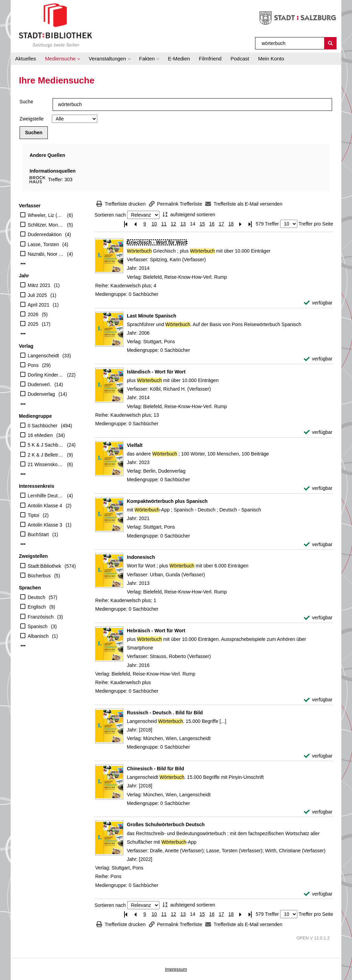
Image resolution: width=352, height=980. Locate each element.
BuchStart (38, 534)
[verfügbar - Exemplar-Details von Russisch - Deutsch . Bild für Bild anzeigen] (318, 756)
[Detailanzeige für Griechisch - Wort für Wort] (157, 242)
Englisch (37, 607)
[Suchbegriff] (290, 43)
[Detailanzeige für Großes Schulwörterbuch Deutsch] (166, 825)
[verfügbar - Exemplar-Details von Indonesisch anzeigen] (318, 618)
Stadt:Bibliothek (45, 566)
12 (174, 224)
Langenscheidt (43, 356)
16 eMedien (40, 435)
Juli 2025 (37, 295)
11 (164, 224)
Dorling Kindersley (46, 375)
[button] (62, 59)
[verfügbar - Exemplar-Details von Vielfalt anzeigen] (318, 488)
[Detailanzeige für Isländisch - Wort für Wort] (156, 372)
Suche (26, 102)
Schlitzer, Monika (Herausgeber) (46, 225)
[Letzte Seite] (250, 224)
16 (212, 224)
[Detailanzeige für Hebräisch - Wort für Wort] (156, 631)
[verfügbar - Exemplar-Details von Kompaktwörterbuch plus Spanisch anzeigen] (318, 545)
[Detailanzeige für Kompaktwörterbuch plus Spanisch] (167, 501)
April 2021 (39, 305)
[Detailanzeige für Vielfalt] (135, 445)
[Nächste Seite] (241, 224)
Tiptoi (34, 515)
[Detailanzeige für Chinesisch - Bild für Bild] (155, 769)
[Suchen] (330, 43)
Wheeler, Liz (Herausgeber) (46, 215)
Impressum (176, 969)
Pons (33, 365)
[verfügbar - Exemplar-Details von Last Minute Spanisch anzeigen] (318, 359)
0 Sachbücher (43, 426)
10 (154, 224)
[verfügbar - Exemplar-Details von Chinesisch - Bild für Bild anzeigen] (318, 812)
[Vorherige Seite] (135, 224)
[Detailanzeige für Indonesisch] (141, 557)
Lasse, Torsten (43, 244)
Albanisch (38, 636)
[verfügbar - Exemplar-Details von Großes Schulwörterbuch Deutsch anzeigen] (318, 894)
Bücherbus (39, 576)
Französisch (41, 617)
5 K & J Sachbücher (46, 445)
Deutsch (37, 597)
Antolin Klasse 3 (45, 525)
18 (231, 224)
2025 (33, 324)
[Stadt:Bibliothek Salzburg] (56, 25)
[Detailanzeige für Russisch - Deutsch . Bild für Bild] (165, 713)
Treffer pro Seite (316, 224)
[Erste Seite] (125, 224)
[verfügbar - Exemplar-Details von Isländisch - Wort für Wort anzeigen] (318, 432)
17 (221, 224)
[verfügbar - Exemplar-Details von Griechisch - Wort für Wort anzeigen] (318, 303)
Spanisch (38, 626)
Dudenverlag (41, 394)
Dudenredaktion (45, 234)
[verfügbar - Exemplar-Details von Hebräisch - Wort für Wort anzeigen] (318, 700)
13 (183, 224)
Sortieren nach (110, 215)
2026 (33, 314)
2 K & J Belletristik (46, 455)
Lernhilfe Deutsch (46, 496)
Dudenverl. (40, 384)
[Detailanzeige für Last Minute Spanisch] (152, 316)
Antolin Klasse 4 (45, 506)
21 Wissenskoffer (46, 464)
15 (202, 224)
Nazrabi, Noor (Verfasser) (46, 254)
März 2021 (39, 285)
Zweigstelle (32, 119)
